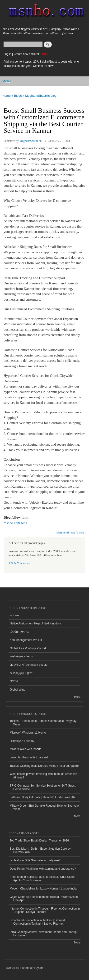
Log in (7, 54)
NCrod (14, 681)
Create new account (27, 54)
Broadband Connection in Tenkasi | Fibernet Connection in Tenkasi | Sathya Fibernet (37, 922)
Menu (7, 81)
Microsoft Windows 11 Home (28, 733)
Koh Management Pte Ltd (26, 640)
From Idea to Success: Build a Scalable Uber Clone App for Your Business (42, 879)
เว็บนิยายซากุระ (19, 632)
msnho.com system (33, 968)
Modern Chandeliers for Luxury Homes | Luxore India (43, 889)
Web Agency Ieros (21, 656)
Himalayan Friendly (22, 741)
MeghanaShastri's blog (41, 96)
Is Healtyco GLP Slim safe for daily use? (35, 860)
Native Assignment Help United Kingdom (35, 623)
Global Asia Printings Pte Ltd (28, 648)
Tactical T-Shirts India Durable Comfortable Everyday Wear (43, 723)
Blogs (18, 96)
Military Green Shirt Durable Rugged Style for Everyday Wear (45, 807)
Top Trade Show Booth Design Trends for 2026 (39, 841)
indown (14, 615)
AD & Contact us (19, 563)
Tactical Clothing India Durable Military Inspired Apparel (44, 766)
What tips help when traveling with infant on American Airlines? (43, 776)
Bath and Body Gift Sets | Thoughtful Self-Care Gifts (42, 797)
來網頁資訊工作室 (21, 673)
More (77, 697)
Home (7, 96)
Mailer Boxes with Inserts (26, 749)
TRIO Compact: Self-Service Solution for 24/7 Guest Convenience (43, 787)
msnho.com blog (15, 523)
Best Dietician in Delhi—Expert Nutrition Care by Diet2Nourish (40, 850)
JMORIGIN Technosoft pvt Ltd (29, 665)
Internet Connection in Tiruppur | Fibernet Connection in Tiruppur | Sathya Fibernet (45, 910)
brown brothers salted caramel (29, 757)
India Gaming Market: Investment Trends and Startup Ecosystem (43, 934)
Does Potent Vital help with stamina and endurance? (43, 869)
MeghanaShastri (29, 141)
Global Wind (17, 690)
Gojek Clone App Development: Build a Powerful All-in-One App (44, 899)
